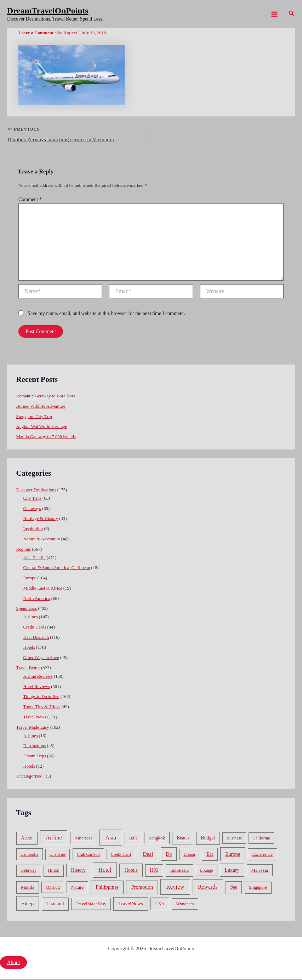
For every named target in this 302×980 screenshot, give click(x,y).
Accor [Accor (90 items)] (27, 839)
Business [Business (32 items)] (234, 839)
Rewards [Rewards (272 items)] (208, 888)
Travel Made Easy (33, 728)
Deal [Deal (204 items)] (148, 855)
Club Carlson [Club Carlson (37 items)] (88, 855)
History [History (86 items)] (78, 871)
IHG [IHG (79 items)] (154, 871)
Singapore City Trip (34, 417)
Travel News (35, 718)
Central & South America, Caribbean (57, 569)
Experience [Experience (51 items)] (262, 855)
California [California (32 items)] (261, 839)
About (13, 963)
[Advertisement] (151, 81)
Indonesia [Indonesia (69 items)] (180, 871)
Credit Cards (35, 628)
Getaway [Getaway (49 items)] (29, 871)
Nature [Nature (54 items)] (77, 888)
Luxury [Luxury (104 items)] (232, 871)
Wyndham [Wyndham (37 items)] (185, 905)
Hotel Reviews (37, 687)
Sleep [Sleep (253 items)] (28, 904)
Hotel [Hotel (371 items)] (105, 870)
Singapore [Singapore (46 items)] (258, 888)
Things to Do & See (41, 698)
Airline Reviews (38, 677)
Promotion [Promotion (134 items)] (142, 888)
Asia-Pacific (35, 558)
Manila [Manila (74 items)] (28, 888)
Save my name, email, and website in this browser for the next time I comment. (106, 314)
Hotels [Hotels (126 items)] (131, 871)
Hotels (29, 648)
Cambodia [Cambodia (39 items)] (30, 855)
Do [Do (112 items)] (169, 855)
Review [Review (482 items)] (175, 888)
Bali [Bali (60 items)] (133, 839)
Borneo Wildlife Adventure (41, 407)
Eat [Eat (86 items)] (210, 855)
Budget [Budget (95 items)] (208, 839)
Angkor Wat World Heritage (42, 427)
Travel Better (28, 669)
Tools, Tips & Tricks (42, 707)
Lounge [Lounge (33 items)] (207, 871)
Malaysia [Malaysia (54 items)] (260, 871)
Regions (24, 550)
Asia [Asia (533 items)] (111, 838)
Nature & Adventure (42, 540)
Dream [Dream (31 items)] (189, 855)
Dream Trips (35, 757)
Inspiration (33, 529)
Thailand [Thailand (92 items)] (55, 904)
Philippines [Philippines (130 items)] (107, 888)
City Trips (32, 499)
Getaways (32, 509)
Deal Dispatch (36, 638)
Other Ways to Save (41, 658)
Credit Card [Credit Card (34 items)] (121, 855)
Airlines (31, 618)
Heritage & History (41, 520)
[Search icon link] (292, 14)
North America (37, 599)
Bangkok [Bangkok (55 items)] (157, 839)
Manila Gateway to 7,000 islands (46, 437)
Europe (30, 579)
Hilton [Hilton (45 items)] (53, 871)
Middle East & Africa (43, 589)
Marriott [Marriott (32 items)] (53, 888)
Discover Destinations (36, 491)
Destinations (35, 747)
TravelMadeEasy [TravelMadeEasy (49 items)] (91, 905)
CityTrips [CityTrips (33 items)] (58, 855)
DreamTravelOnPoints (48, 11)
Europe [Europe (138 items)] (233, 855)
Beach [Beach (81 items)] (183, 839)
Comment (30, 200)
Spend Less (27, 609)
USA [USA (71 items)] (160, 904)
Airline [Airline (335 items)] (54, 838)
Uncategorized (29, 777)
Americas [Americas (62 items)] (83, 839)
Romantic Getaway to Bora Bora (46, 397)
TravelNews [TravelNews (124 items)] (131, 904)
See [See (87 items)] (234, 888)
